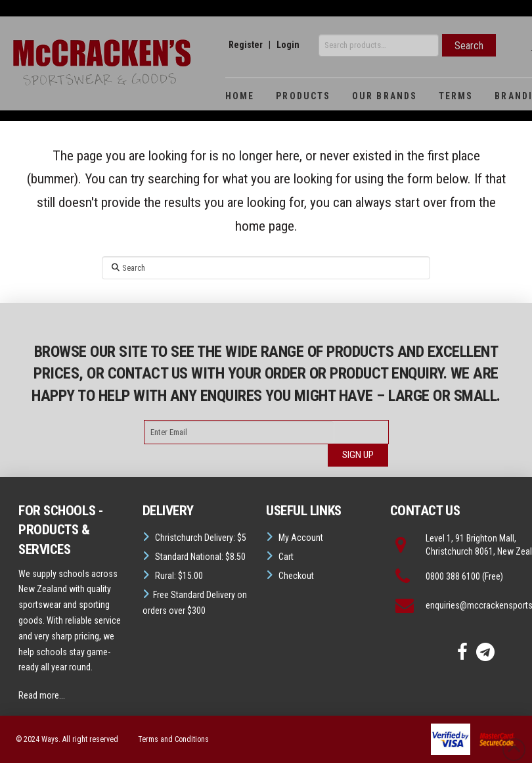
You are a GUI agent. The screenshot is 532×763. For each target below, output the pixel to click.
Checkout (296, 576)
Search (469, 46)
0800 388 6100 (453, 576)
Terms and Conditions (173, 739)
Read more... (42, 695)
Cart (286, 557)
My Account (301, 538)
